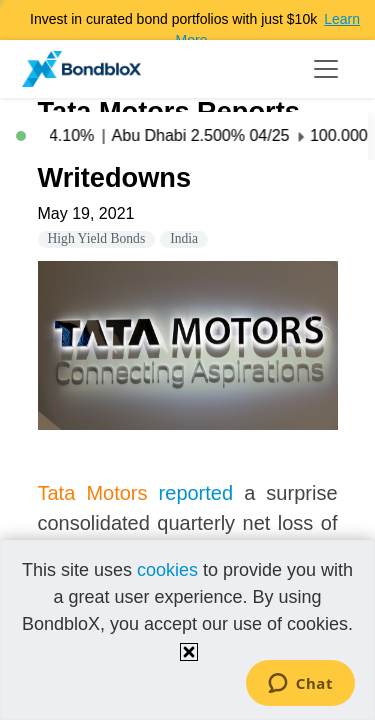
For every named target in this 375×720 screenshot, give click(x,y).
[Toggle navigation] (326, 69)
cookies (167, 570)
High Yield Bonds (97, 238)
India (184, 238)
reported (196, 493)
